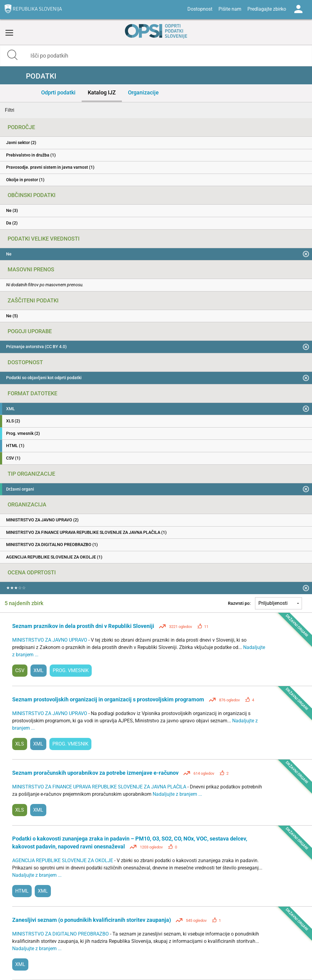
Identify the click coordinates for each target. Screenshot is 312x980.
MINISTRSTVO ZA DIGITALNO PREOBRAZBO (61, 934)
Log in (298, 9)
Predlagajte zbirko (267, 9)
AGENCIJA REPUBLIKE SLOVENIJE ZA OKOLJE (63, 860)
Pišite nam (230, 9)
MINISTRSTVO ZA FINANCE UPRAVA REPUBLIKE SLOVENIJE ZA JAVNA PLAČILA (100, 787)
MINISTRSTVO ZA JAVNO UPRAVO (50, 640)
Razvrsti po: (239, 603)
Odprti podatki (58, 92)
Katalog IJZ (102, 92)
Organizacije (143, 92)
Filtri (10, 110)
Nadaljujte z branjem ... (177, 794)
